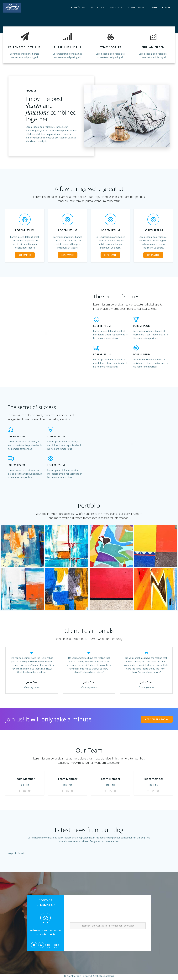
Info (154, 8)
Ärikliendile (116, 8)
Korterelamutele (137, 8)
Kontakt (167, 8)
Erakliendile (97, 8)
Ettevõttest (78, 8)
